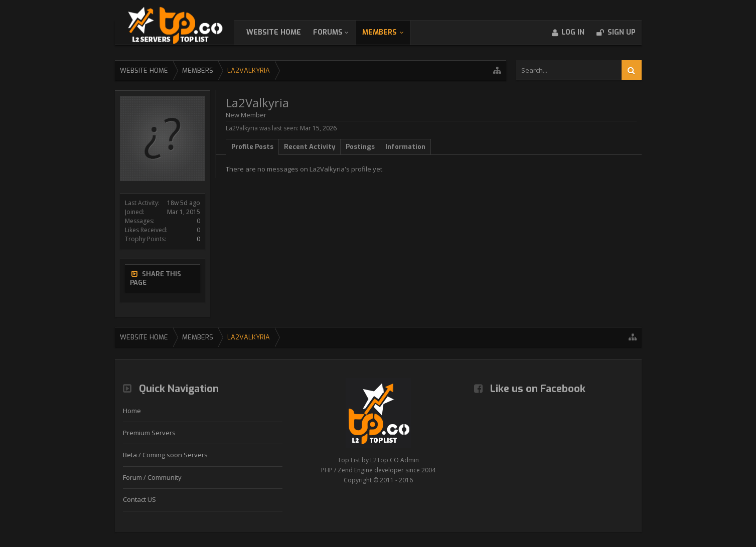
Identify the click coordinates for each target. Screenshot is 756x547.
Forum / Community (152, 477)
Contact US (139, 499)
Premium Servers (149, 433)
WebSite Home (284, 32)
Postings (360, 147)
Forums (338, 32)
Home (132, 411)
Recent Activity (310, 147)
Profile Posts (252, 147)
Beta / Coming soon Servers (165, 455)
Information (405, 147)
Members (390, 32)
